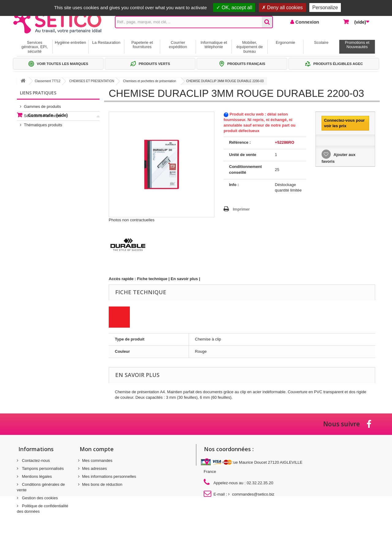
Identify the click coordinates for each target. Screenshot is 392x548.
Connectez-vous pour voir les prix (344, 123)
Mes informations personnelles (109, 476)
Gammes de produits (42, 104)
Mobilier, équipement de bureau (250, 47)
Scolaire (321, 42)
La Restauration (106, 42)
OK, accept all (234, 8)
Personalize (325, 8)
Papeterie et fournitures (142, 45)
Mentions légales (36, 476)
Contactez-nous (35, 460)
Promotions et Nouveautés (357, 45)
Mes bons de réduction (102, 484)
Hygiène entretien (70, 42)
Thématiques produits (43, 122)
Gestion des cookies (39, 498)
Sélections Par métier (43, 113)
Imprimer (241, 209)
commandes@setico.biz (253, 494)
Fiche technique (152, 279)
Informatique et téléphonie (214, 45)
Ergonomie (286, 42)
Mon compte (97, 449)
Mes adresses (94, 468)
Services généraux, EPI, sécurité (35, 47)
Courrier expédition (178, 45)
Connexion (307, 22)
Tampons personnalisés (42, 468)
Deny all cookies (282, 8)
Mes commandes (97, 460)
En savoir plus (184, 279)
